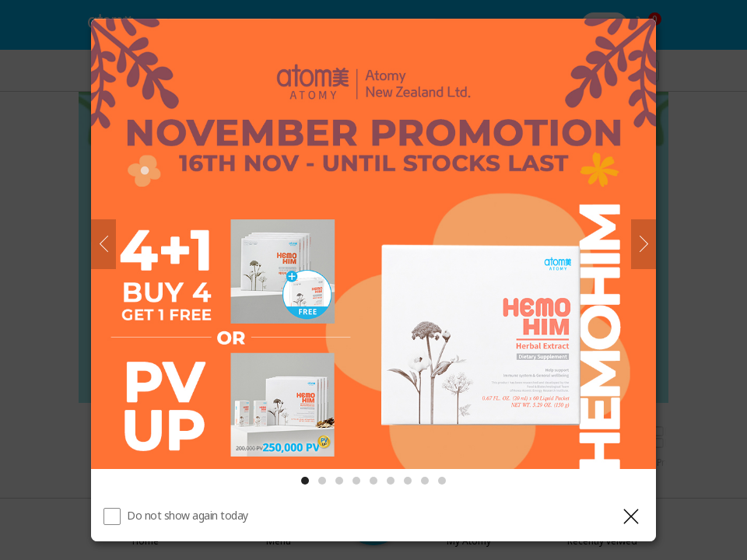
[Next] (644, 244)
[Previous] (103, 244)
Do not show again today (188, 515)
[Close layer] (631, 516)
